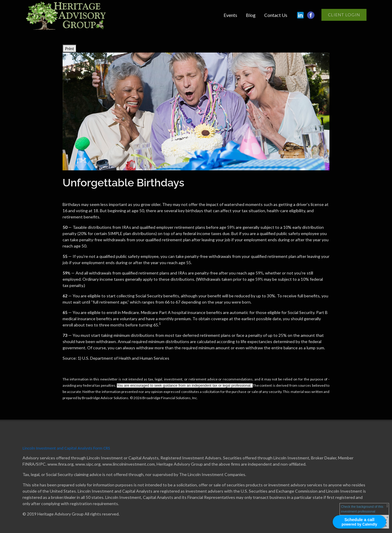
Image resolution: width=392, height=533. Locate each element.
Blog (251, 15)
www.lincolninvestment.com (129, 464)
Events (230, 15)
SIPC (41, 464)
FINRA (29, 464)
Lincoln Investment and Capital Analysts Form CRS (66, 448)
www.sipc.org (88, 464)
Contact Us (276, 15)
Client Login (344, 15)
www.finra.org (60, 464)
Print (70, 49)
